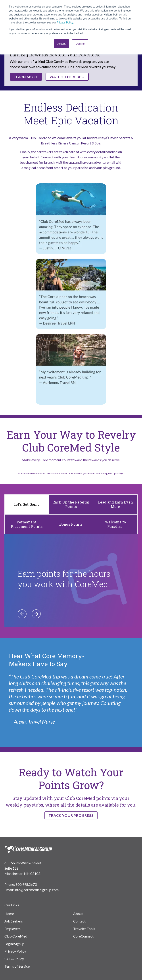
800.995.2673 (26, 884)
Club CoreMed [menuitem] (16, 936)
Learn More (26, 77)
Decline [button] (80, 44)
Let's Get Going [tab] (27, 504)
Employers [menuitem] (12, 929)
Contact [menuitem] (79, 921)
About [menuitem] (78, 914)
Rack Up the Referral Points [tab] (71, 504)
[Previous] (22, 614)
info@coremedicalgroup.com (36, 890)
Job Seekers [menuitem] (14, 921)
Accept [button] (62, 44)
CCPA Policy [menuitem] (14, 959)
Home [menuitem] (9, 914)
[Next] (36, 614)
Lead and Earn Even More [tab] (115, 504)
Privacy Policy (65, 23)
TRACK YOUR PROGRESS (71, 815)
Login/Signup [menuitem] (14, 944)
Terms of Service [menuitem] (17, 966)
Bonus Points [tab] (71, 524)
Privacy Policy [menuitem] (15, 951)
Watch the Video (67, 77)
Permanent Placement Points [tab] (27, 524)
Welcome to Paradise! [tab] (115, 524)
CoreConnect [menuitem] (83, 936)
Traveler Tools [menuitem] (84, 929)
